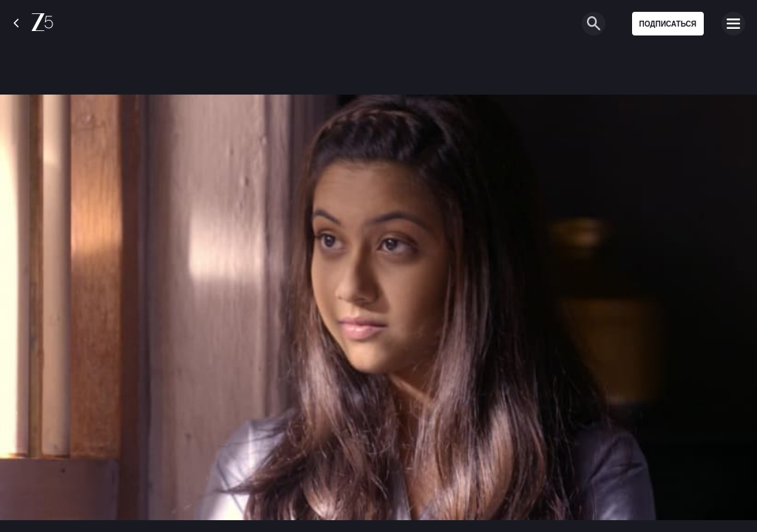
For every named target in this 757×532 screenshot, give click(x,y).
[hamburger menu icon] (733, 24)
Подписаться (668, 24)
